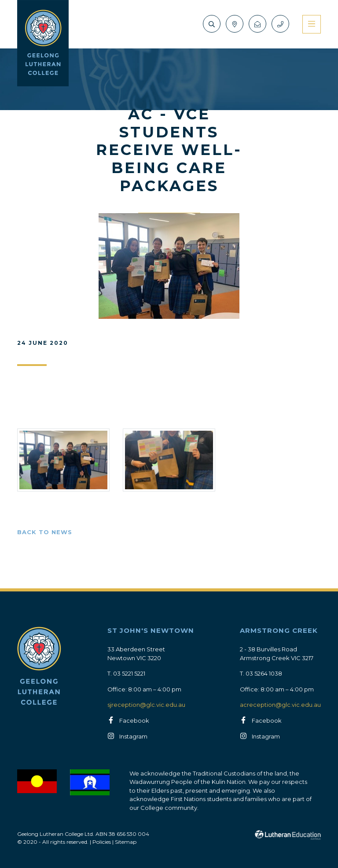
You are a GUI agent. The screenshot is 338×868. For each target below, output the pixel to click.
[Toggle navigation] (312, 24)
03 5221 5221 (129, 673)
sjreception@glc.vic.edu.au (146, 705)
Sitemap (126, 842)
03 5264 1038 (264, 673)
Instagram (133, 736)
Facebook (134, 720)
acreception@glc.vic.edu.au (280, 705)
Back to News (45, 532)
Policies (102, 842)
